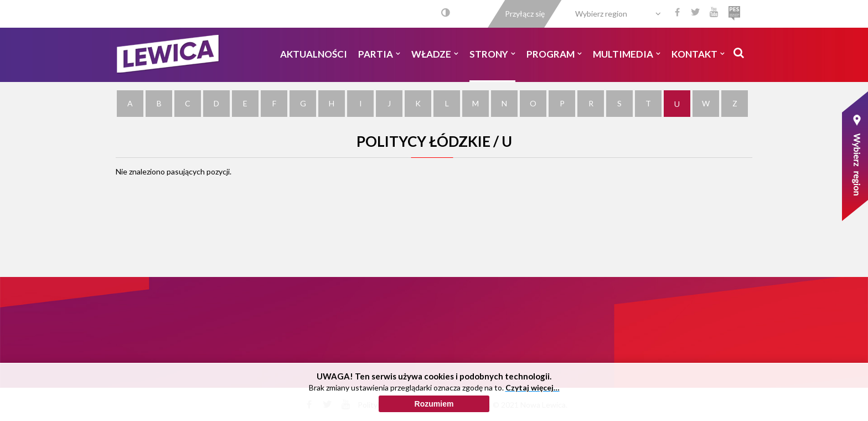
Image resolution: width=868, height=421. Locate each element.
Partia (379, 54)
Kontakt (698, 54)
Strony (492, 54)
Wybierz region (601, 14)
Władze (435, 54)
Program (554, 54)
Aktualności (314, 54)
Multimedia (627, 54)
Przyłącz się (525, 14)
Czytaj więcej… (533, 387)
